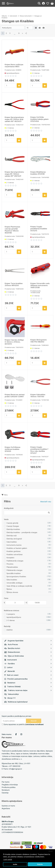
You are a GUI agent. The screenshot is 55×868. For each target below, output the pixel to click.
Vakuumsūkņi (12, 694)
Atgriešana (6, 808)
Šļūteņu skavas (12, 592)
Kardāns (28, 664)
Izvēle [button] (15, 864)
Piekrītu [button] (40, 864)
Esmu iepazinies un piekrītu (24, 724)
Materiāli (28, 671)
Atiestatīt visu (46, 502)
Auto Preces (28, 644)
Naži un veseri (28, 675)
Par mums (6, 782)
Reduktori (28, 683)
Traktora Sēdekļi (28, 687)
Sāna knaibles (12, 580)
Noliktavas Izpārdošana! (16, 702)
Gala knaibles (12, 542)
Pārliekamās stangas (14, 570)
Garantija (5, 793)
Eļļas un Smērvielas (28, 656)
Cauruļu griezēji (12, 523)
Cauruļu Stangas (13, 526)
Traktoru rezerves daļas (28, 690)
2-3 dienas (11, 620)
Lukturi (28, 667)
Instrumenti (28, 660)
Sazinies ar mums (8, 806)
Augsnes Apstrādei (28, 641)
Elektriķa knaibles (13, 529)
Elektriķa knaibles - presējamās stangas (22, 532)
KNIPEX (10, 630)
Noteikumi (6, 790)
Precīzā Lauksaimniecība (28, 679)
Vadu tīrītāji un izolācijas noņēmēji (19, 586)
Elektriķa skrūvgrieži (14, 539)
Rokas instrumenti (26, 16)
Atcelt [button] (51, 851)
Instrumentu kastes (14, 545)
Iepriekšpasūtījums (14, 617)
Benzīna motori (28, 648)
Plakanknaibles (12, 567)
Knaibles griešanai (13, 551)
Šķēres (9, 589)
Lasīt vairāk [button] (8, 859)
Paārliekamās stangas (15, 561)
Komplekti (10, 558)
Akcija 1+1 (10, 698)
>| (26, 33)
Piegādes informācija (10, 785)
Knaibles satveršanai (14, 554)
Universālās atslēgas (14, 583)
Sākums (4, 16)
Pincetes (10, 564)
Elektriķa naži (12, 536)
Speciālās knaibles (14, 573)
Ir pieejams (11, 614)
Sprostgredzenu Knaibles (16, 577)
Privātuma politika (9, 787)
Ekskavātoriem (28, 652)
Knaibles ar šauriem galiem (17, 548)
